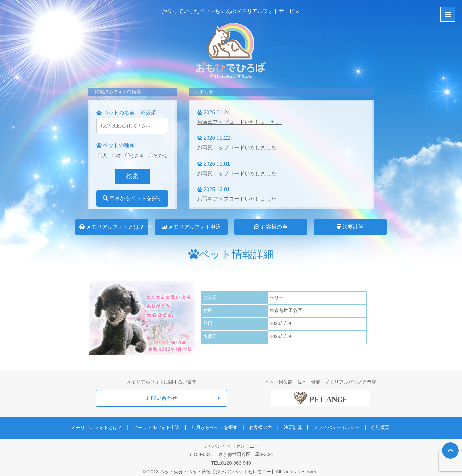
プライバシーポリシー (330, 424)
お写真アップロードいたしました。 (239, 122)
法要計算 (350, 227)
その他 (158, 156)
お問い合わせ (162, 398)
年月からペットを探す (132, 198)
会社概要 (370, 424)
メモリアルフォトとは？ (112, 227)
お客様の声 (271, 227)
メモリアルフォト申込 (191, 227)
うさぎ (135, 156)
